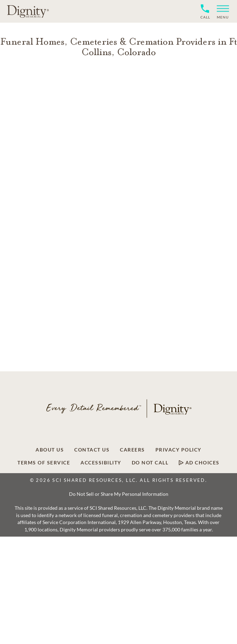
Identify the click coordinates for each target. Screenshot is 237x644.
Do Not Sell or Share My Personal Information (119, 494)
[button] (220, 11)
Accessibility (101, 463)
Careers (132, 450)
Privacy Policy (178, 450)
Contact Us (92, 450)
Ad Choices (199, 463)
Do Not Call (150, 463)
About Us (50, 450)
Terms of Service (44, 463)
